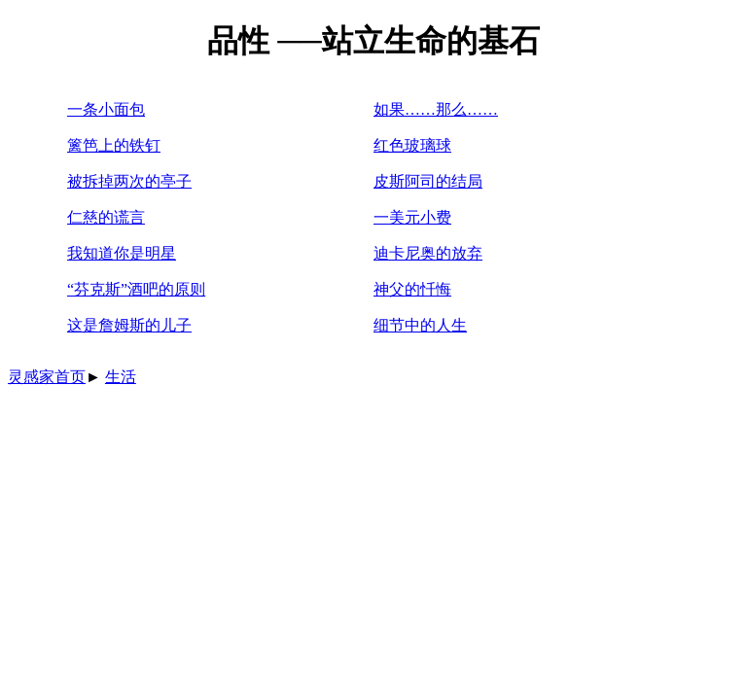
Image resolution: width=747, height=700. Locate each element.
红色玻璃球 (412, 145)
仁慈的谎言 (106, 217)
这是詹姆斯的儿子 (129, 325)
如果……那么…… (436, 109)
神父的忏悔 (412, 289)
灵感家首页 (47, 377)
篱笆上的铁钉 (114, 145)
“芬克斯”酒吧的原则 (136, 289)
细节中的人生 (420, 325)
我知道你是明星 (122, 253)
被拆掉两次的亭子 (129, 181)
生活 (121, 377)
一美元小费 (412, 217)
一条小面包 (106, 109)
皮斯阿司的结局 (428, 181)
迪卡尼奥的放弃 (428, 253)
